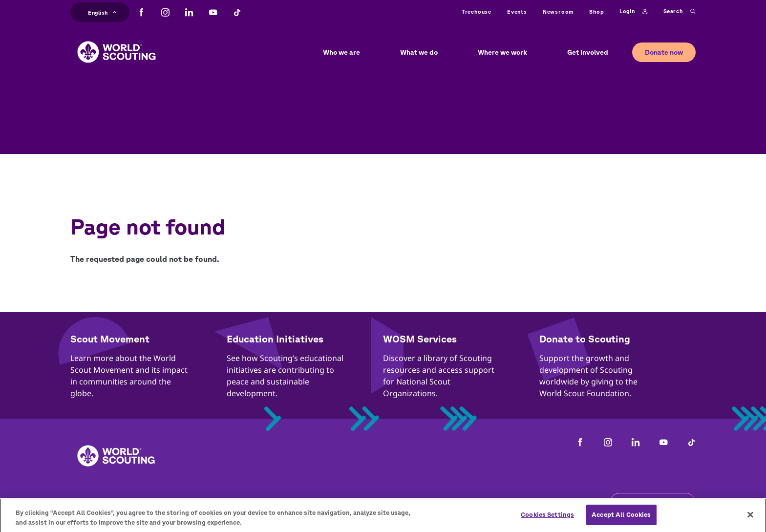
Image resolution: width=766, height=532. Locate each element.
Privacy (230, 503)
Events (517, 11)
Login (633, 12)
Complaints (91, 503)
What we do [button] (419, 52)
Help (479, 503)
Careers (187, 503)
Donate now (664, 52)
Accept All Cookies (621, 521)
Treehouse (477, 11)
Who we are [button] (341, 52)
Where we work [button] (502, 52)
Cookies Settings (547, 521)
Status (515, 503)
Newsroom (558, 11)
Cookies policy (428, 503)
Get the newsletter (653, 503)
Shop (596, 11)
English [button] (102, 11)
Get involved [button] (588, 52)
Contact (142, 503)
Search (680, 12)
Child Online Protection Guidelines (323, 503)
